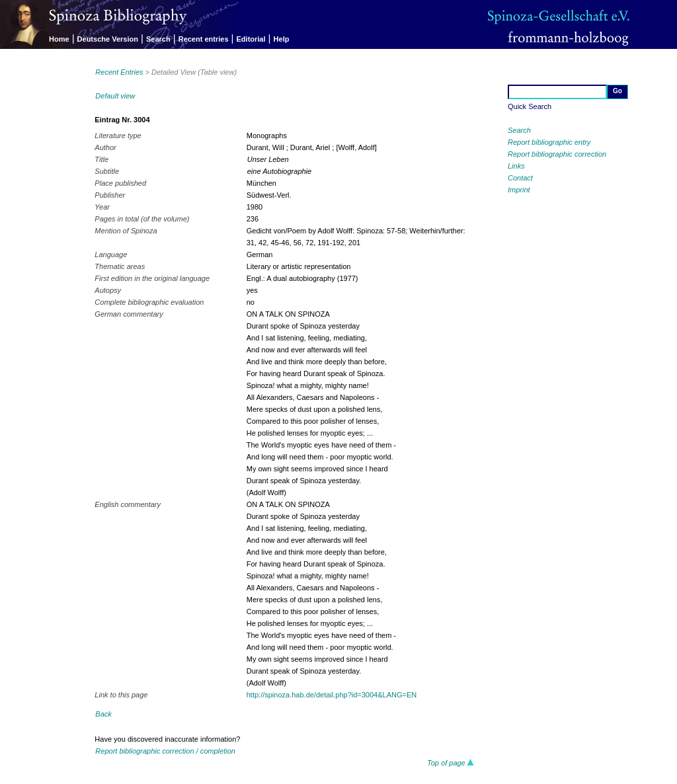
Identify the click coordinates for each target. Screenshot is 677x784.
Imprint (519, 190)
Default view (115, 96)
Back (103, 714)
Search (158, 39)
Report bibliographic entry (549, 142)
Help (282, 39)
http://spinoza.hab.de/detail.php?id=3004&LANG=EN (332, 695)
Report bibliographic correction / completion (165, 751)
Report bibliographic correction (557, 154)
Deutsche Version (108, 39)
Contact (520, 178)
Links (516, 166)
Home (59, 39)
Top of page (451, 763)
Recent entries (204, 39)
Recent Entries (119, 72)
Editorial (251, 39)
